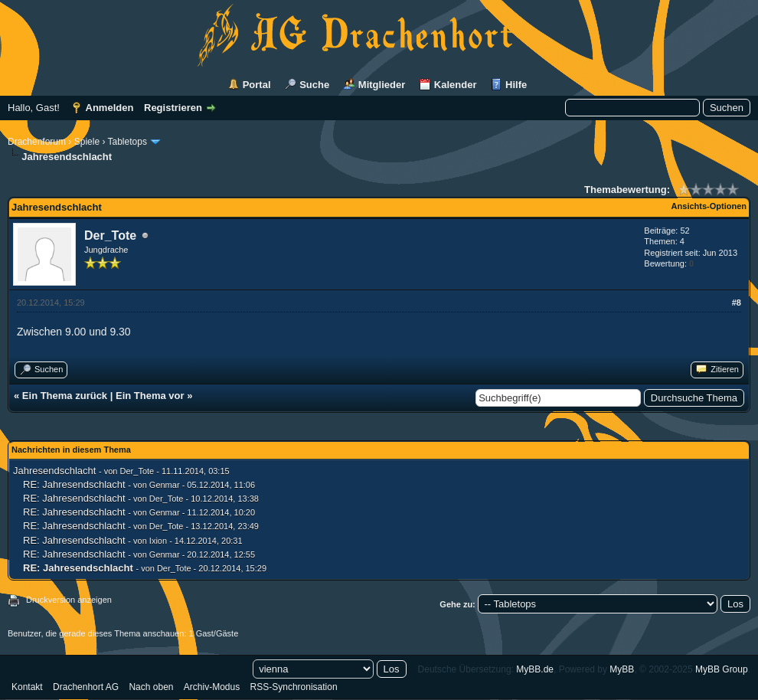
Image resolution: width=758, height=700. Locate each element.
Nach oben (151, 687)
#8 (737, 303)
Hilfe (516, 85)
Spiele (87, 142)
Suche (314, 85)
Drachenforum (37, 142)
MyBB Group (722, 669)
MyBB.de (535, 669)
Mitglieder (382, 85)
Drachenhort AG (86, 687)
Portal (257, 85)
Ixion (158, 541)
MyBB (622, 669)
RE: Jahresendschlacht (74, 484)
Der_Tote (110, 236)
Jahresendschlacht (54, 471)
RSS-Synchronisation (294, 687)
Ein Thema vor (150, 396)
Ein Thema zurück (65, 396)
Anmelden (110, 108)
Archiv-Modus (212, 687)
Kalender (456, 85)
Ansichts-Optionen (709, 206)
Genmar (165, 485)
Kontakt (27, 687)
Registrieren (173, 108)
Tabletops (127, 142)
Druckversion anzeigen (69, 600)
